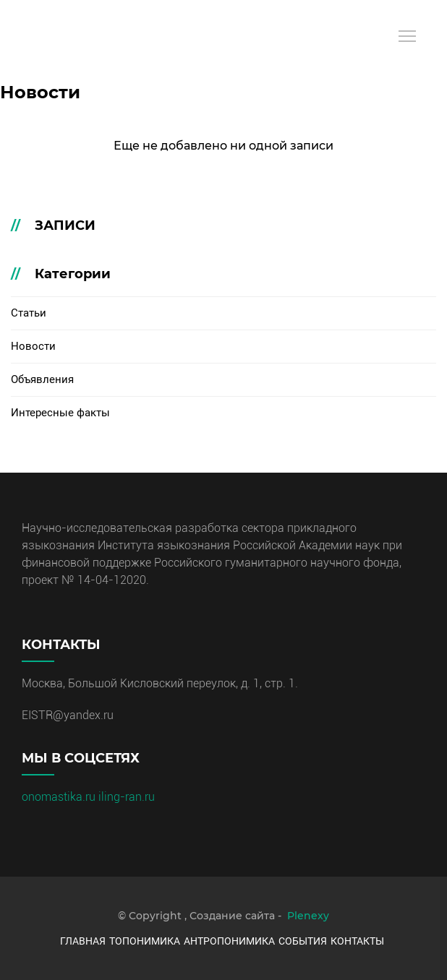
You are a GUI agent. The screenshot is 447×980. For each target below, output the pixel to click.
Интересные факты (60, 413)
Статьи (29, 313)
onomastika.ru (60, 797)
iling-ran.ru (127, 797)
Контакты (357, 941)
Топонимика (145, 941)
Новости (33, 346)
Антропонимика (229, 941)
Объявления (42, 379)
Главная (83, 941)
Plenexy (308, 916)
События (303, 941)
